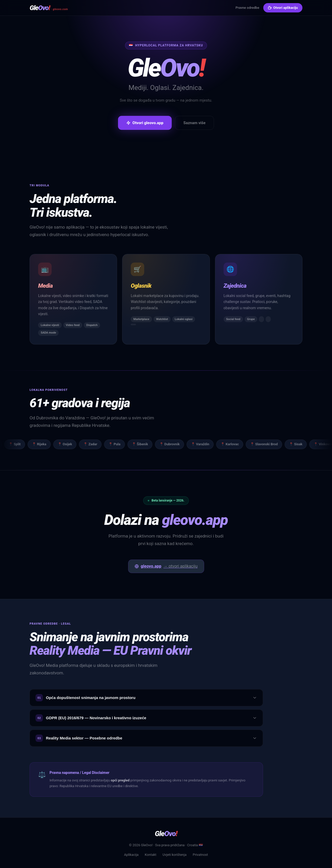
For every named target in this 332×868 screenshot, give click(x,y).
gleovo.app (166, 566)
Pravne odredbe (247, 8)
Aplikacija (131, 855)
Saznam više (194, 123)
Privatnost (200, 855)
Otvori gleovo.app (145, 123)
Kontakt (151, 855)
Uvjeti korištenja (175, 855)
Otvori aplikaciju (283, 8)
